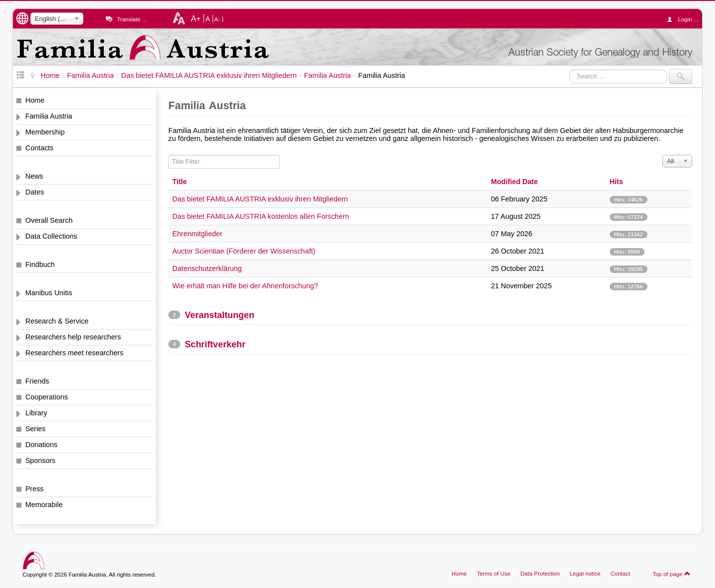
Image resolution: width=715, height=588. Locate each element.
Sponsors (40, 460)
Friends (37, 381)
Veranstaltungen (219, 315)
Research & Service (57, 321)
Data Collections (51, 236)
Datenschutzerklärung (207, 268)
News (34, 176)
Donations (41, 445)
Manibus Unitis (49, 293)
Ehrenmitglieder (197, 234)
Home (35, 100)
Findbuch (40, 264)
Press (35, 489)
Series (36, 429)
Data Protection (540, 574)
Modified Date (514, 182)
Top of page (672, 574)
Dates (35, 192)
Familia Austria (49, 116)
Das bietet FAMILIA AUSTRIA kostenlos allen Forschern (261, 216)
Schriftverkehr (215, 344)
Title (179, 182)
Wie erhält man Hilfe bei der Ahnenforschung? (245, 286)
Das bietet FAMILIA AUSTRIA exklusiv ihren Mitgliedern (260, 199)
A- (217, 19)
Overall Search (49, 220)
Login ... (685, 19)
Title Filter (169, 155)
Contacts (39, 148)
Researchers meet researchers (74, 353)
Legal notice (585, 574)
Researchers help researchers (73, 337)
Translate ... (132, 19)
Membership (45, 132)
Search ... (569, 69)
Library (36, 413)
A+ (196, 18)
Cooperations (47, 397)
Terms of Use (494, 574)
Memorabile (44, 505)
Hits (616, 182)
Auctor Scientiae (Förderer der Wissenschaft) (244, 251)
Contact (620, 574)
